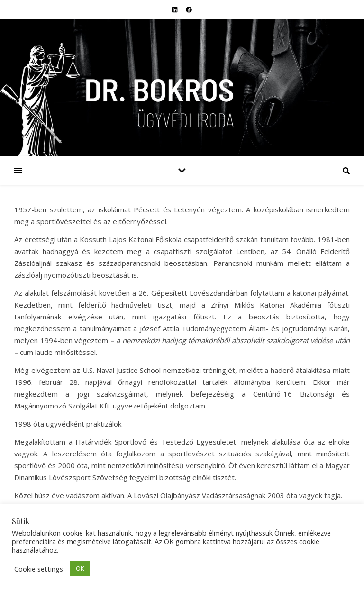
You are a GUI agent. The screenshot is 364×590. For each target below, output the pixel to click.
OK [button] (80, 568)
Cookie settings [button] (39, 569)
